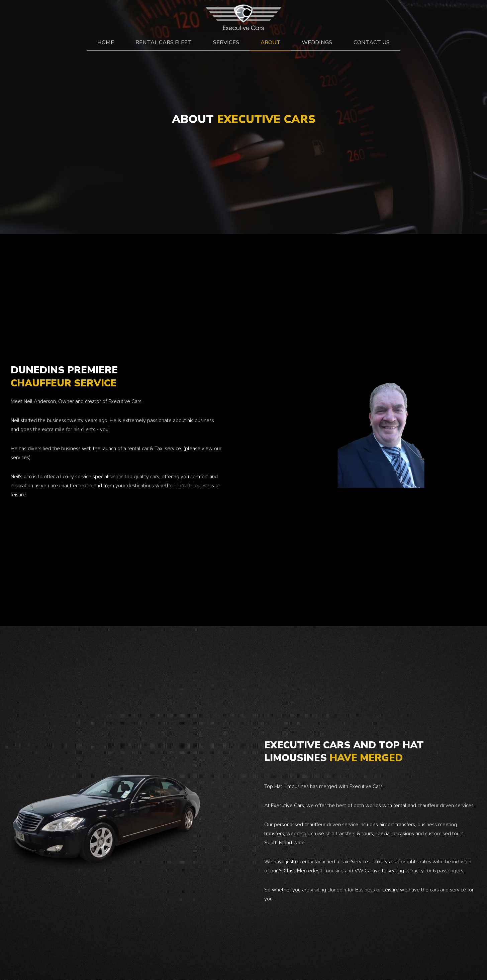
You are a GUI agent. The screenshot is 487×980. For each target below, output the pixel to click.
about (270, 42)
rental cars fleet (164, 42)
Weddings (317, 42)
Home (106, 42)
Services (226, 42)
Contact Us (372, 42)
